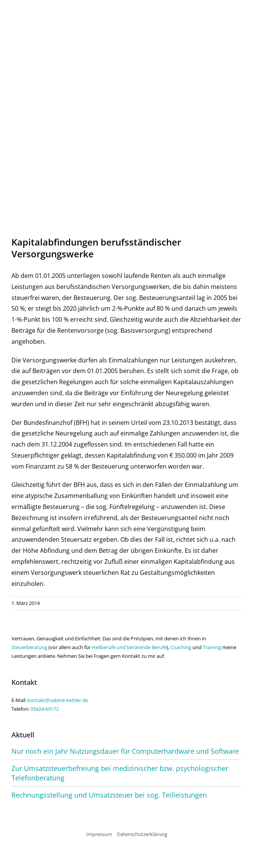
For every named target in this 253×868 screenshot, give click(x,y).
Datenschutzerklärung (142, 834)
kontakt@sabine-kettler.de (58, 700)
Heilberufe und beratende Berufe (129, 647)
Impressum (99, 834)
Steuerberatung (29, 647)
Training (212, 647)
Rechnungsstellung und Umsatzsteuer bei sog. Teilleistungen (109, 795)
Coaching (181, 647)
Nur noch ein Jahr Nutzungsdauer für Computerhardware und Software (125, 751)
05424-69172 (45, 709)
